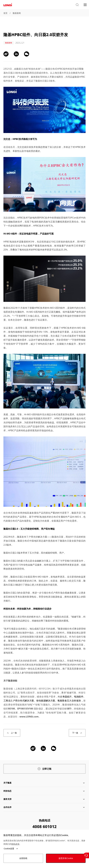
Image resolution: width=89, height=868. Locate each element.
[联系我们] (86, 855)
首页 (5, 13)
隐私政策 (15, 844)
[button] (77, 5)
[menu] (85, 5)
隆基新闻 (17, 13)
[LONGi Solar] (8, 5)
